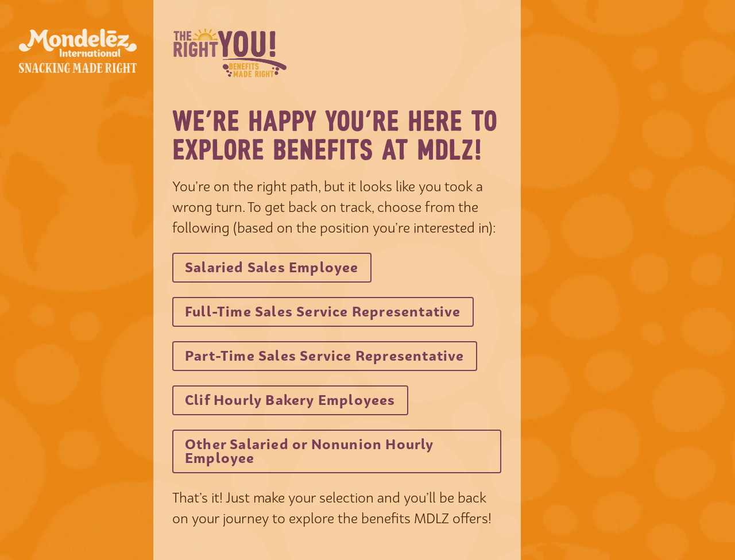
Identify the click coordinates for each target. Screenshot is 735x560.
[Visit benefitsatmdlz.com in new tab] (272, 268)
